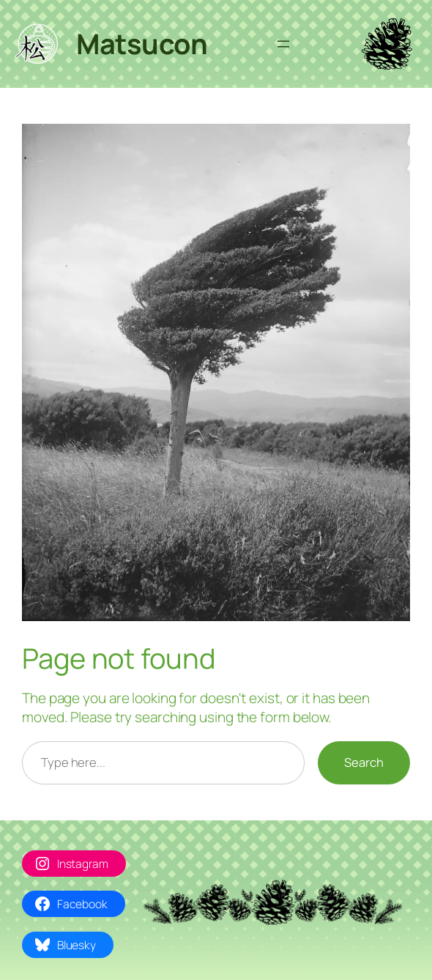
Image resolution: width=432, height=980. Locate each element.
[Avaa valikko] (283, 44)
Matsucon (142, 44)
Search (364, 762)
